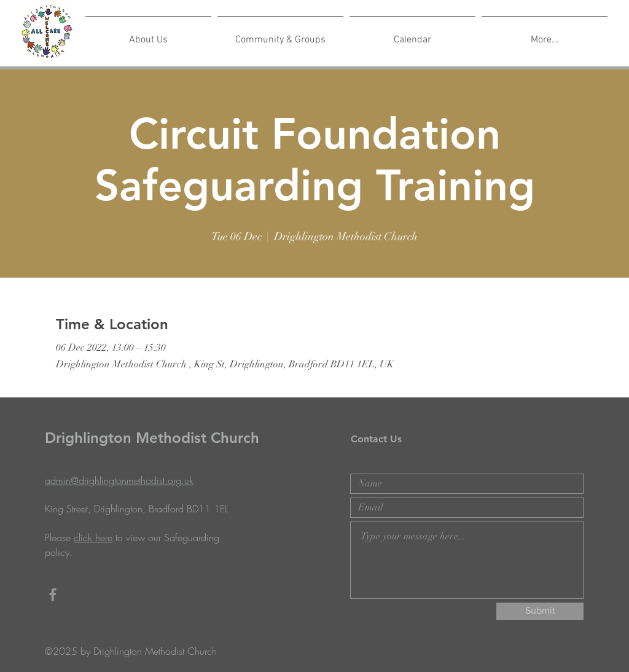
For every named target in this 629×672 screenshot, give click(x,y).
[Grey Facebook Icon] (53, 595)
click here (93, 537)
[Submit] (540, 611)
